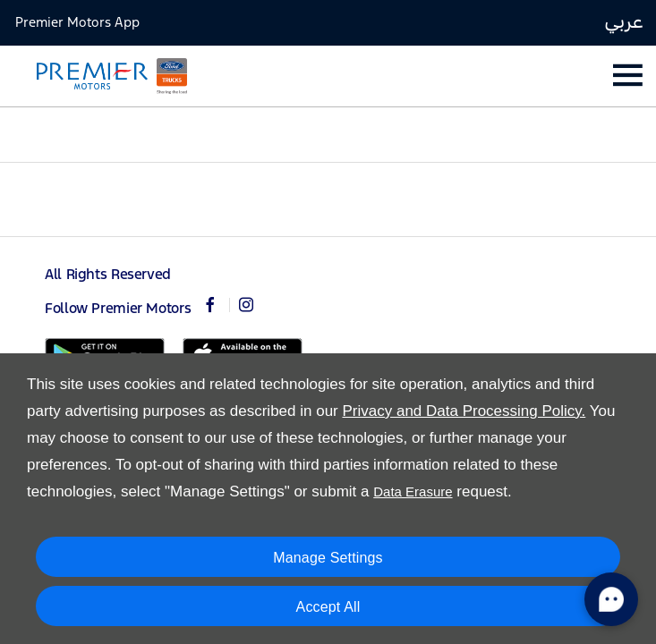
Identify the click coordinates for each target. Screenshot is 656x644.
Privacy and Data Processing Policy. (464, 411)
